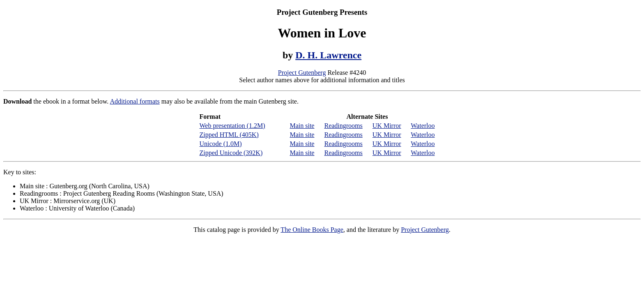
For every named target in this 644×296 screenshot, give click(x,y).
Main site (302, 126)
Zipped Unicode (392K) (231, 153)
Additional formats (135, 101)
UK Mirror (387, 126)
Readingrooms (343, 126)
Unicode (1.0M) (220, 144)
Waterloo (423, 126)
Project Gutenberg (302, 73)
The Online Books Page (312, 230)
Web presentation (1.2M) (232, 126)
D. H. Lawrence (328, 55)
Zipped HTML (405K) (229, 135)
